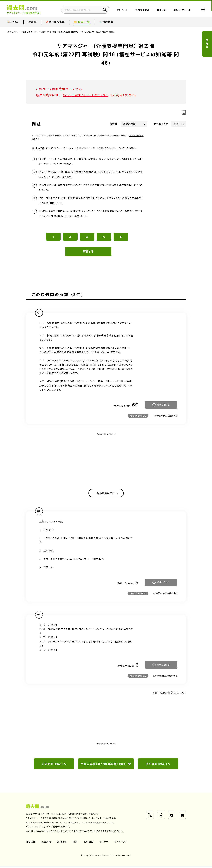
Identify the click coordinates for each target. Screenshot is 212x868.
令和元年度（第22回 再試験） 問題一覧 (106, 765)
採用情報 (62, 842)
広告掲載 (46, 842)
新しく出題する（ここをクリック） (86, 95)
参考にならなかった (138, 416)
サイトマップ (121, 842)
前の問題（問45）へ (54, 765)
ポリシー (104, 842)
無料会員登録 (142, 10)
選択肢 (114, 124)
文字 (161, 124)
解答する (88, 252)
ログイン (161, 10)
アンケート (122, 10)
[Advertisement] (106, 459)
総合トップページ (181, 10)
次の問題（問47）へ (158, 765)
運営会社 (31, 842)
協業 (75, 842)
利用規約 (89, 842)
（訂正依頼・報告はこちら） (169, 693)
